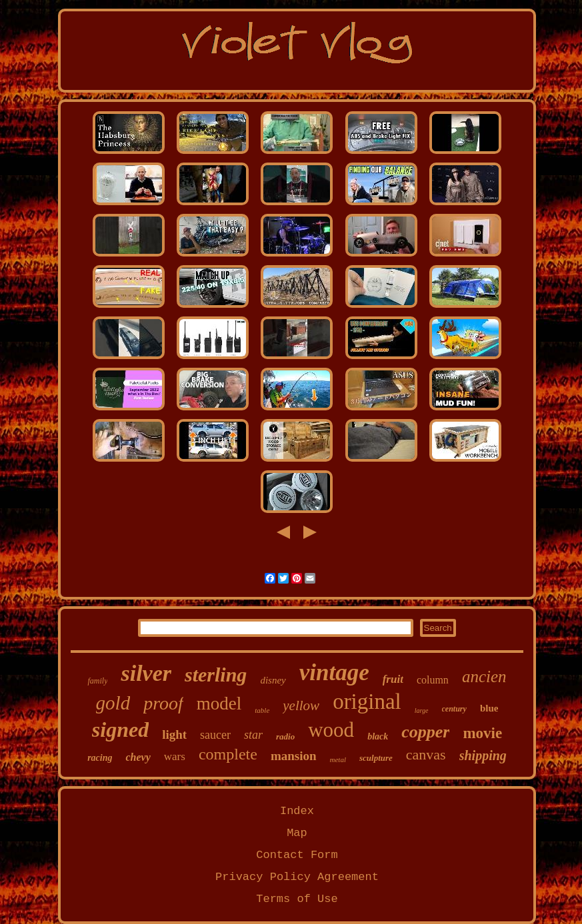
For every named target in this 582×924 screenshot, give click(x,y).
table (262, 710)
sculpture (376, 758)
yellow (301, 705)
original (367, 701)
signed (120, 729)
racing (100, 758)
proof (163, 703)
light (174, 734)
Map (297, 833)
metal (338, 759)
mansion (294, 756)
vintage (334, 673)
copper (425, 732)
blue (489, 708)
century (454, 709)
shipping (483, 755)
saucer (215, 735)
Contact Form (297, 855)
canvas (426, 754)
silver (146, 673)
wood (331, 730)
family (97, 681)
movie (482, 733)
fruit (393, 679)
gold (113, 703)
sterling (216, 675)
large (422, 710)
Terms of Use (297, 899)
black (378, 736)
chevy (138, 757)
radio (285, 736)
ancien (484, 677)
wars (175, 756)
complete (228, 754)
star (253, 735)
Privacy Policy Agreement (297, 877)
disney (273, 680)
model (219, 703)
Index (297, 811)
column (433, 680)
